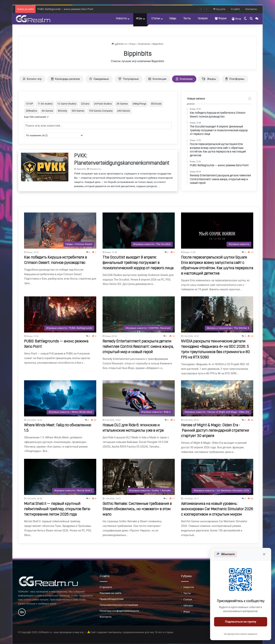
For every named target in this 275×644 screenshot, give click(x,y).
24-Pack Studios (103, 104)
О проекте (106, 587)
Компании (144, 44)
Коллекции (157, 79)
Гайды (173, 19)
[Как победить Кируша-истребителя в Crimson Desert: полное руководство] (60, 231)
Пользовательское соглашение (119, 605)
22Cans (85, 104)
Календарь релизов (66, 79)
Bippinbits (158, 44)
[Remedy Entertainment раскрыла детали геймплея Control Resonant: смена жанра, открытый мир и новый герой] (139, 314)
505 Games (78, 111)
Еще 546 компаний (36, 117)
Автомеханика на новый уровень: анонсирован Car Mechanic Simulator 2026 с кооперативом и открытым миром (217, 509)
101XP (29, 104)
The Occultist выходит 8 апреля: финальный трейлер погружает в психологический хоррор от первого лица (138, 263)
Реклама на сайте (111, 593)
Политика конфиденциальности (119, 611)
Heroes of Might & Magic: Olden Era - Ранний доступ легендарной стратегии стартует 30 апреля (215, 431)
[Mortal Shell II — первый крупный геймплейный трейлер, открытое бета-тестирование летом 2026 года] (60, 477)
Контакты (251, 9)
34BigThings (139, 104)
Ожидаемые (99, 79)
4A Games (47, 111)
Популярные (129, 79)
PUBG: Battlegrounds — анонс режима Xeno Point (65, 9)
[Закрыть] (264, 554)
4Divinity (62, 111)
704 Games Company (101, 111)
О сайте (235, 9)
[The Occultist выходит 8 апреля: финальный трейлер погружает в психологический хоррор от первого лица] (139, 231)
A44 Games (124, 111)
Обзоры (188, 605)
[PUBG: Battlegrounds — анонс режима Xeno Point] (60, 314)
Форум (221, 19)
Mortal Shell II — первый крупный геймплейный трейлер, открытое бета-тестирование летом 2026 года (57, 509)
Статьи (156, 19)
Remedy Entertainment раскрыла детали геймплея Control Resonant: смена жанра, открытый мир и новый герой (138, 347)
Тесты (187, 19)
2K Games (122, 104)
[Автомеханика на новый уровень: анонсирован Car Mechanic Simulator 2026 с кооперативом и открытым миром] (217, 477)
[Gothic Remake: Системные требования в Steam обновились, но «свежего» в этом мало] (139, 477)
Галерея (203, 19)
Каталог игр (32, 79)
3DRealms (31, 111)
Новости (121, 19)
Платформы (235, 79)
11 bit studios (45, 104)
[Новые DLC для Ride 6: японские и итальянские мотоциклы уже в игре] (139, 398)
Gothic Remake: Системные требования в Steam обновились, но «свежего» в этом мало (137, 509)
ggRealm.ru (119, 44)
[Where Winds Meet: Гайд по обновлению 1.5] (60, 398)
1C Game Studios (67, 104)
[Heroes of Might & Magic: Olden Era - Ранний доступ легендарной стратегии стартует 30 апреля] (217, 398)
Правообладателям (112, 599)
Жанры (209, 79)
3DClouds (156, 104)
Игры (139, 19)
